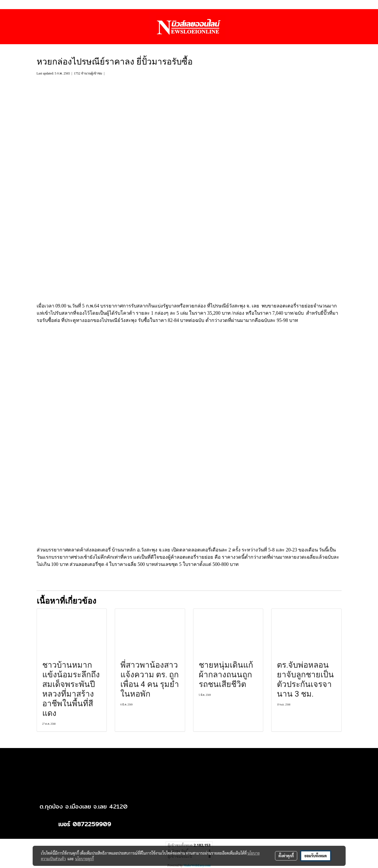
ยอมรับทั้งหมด (316, 856)
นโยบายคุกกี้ (85, 859)
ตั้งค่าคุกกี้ (286, 856)
